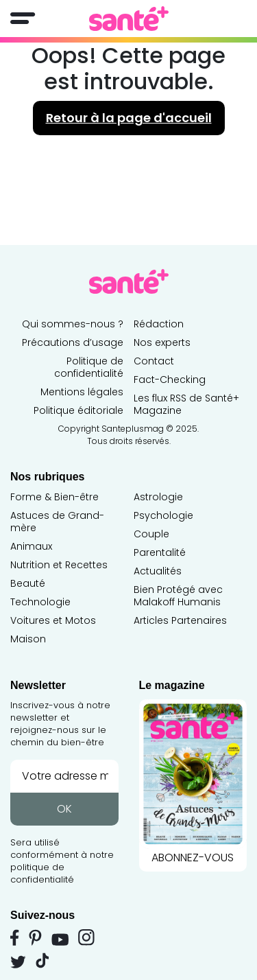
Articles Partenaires (180, 620)
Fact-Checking (170, 380)
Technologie (40, 602)
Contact (154, 361)
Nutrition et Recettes (59, 565)
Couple (151, 534)
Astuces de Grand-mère (57, 522)
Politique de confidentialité (89, 367)
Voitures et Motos (53, 620)
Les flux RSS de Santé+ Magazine (186, 404)
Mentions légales (82, 392)
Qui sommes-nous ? (73, 324)
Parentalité (160, 552)
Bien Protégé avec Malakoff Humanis (178, 596)
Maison (28, 639)
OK (64, 809)
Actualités (158, 571)
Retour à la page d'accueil (129, 118)
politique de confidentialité (42, 873)
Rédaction (159, 324)
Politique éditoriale (78, 410)
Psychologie (163, 515)
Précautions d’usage (73, 342)
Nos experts (162, 342)
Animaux (31, 546)
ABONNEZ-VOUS (193, 782)
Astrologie (158, 497)
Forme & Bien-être (54, 497)
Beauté (28, 583)
